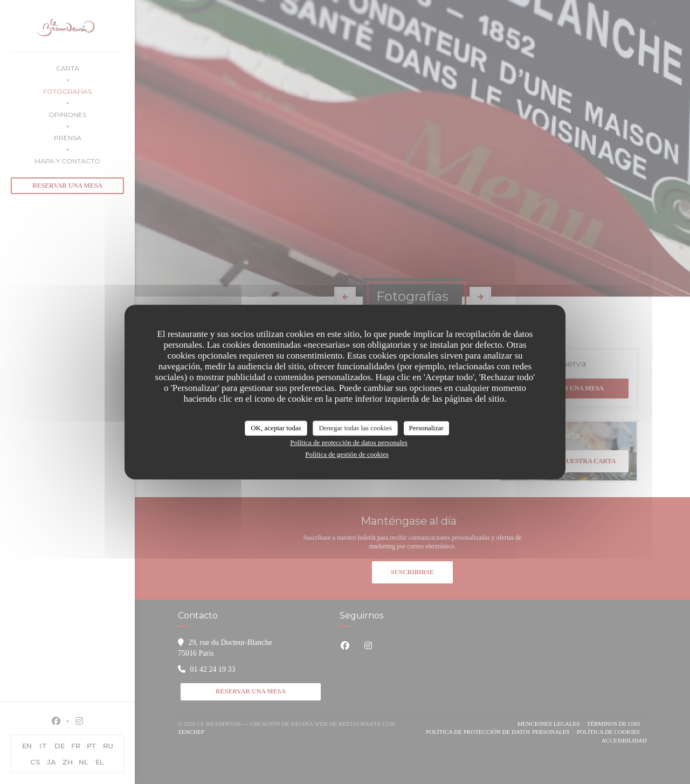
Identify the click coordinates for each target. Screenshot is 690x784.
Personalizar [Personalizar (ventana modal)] (426, 428)
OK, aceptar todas (276, 428)
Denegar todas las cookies (355, 428)
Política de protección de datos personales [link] (349, 442)
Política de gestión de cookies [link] (347, 454)
